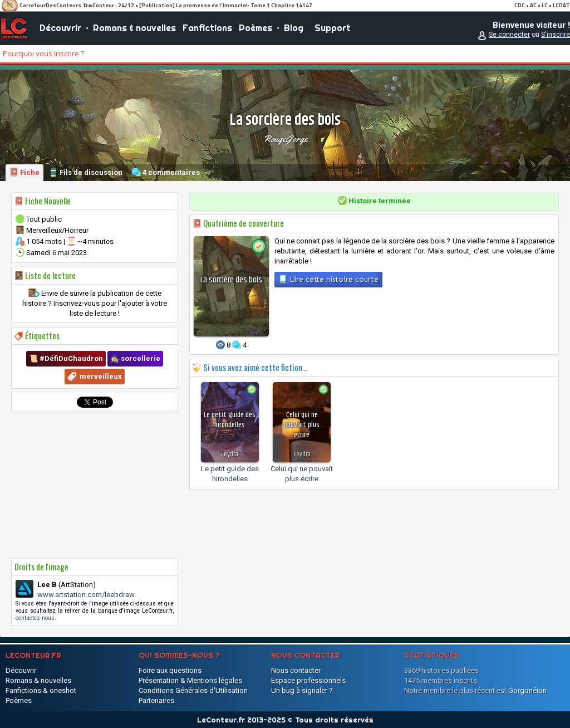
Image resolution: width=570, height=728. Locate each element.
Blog (294, 28)
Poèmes (255, 28)
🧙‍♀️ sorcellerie (135, 358)
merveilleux (101, 376)
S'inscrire (556, 35)
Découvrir (60, 28)
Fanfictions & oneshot (41, 690)
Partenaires (156, 700)
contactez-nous (35, 618)
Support (333, 28)
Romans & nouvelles (134, 28)
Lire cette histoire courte (328, 279)
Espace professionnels (308, 680)
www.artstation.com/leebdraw (86, 595)
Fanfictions (207, 28)
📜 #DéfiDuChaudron (66, 358)
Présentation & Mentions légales (190, 680)
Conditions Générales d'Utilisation (193, 690)
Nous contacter (296, 670)
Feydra (230, 454)
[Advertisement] (95, 485)
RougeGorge (285, 139)
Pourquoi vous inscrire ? (43, 53)
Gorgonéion (527, 690)
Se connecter (509, 35)
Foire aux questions (170, 670)
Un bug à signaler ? (302, 690)
